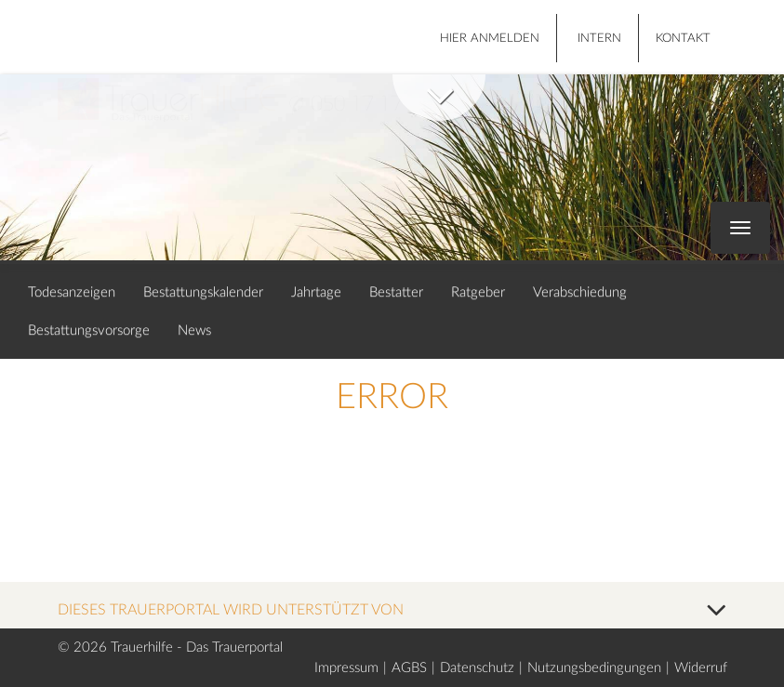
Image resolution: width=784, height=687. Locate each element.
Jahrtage (316, 292)
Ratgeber (478, 292)
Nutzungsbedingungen (594, 668)
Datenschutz (477, 668)
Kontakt (683, 39)
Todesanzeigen (72, 292)
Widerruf (701, 668)
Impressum (346, 668)
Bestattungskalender (203, 292)
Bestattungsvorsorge (89, 330)
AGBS (409, 668)
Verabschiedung (580, 292)
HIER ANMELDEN (490, 39)
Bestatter (396, 292)
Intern (599, 39)
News (194, 330)
